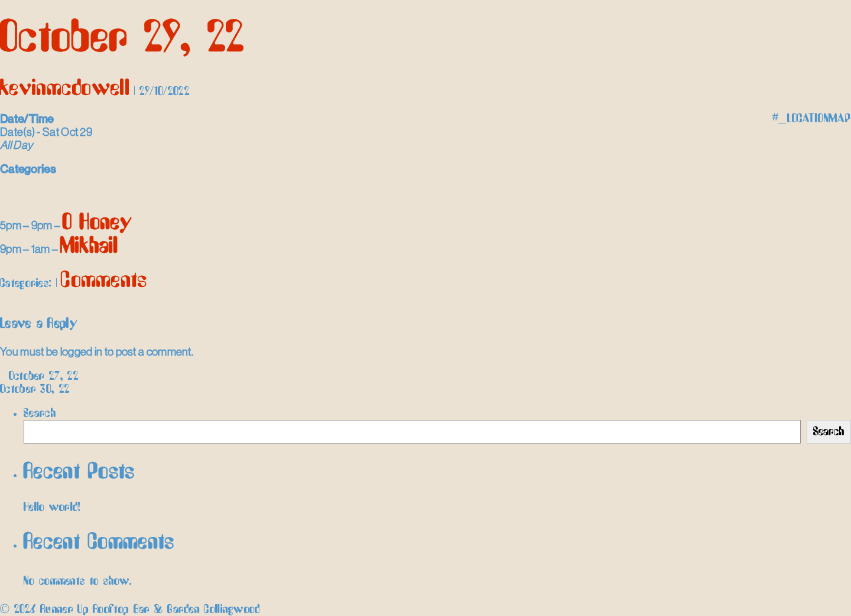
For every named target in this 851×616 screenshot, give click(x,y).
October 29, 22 (122, 39)
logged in (82, 351)
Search (40, 413)
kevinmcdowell (65, 89)
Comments (104, 281)
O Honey (98, 223)
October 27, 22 (39, 376)
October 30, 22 (40, 389)
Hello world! (52, 507)
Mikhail (90, 247)
